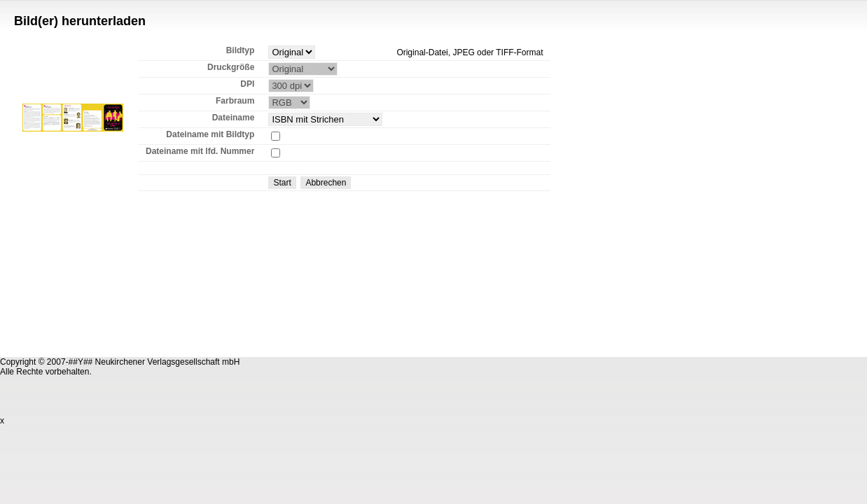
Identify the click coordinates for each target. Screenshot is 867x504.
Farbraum (235, 101)
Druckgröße (231, 67)
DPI (247, 84)
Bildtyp (241, 50)
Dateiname (234, 118)
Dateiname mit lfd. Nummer (200, 151)
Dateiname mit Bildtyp (210, 134)
